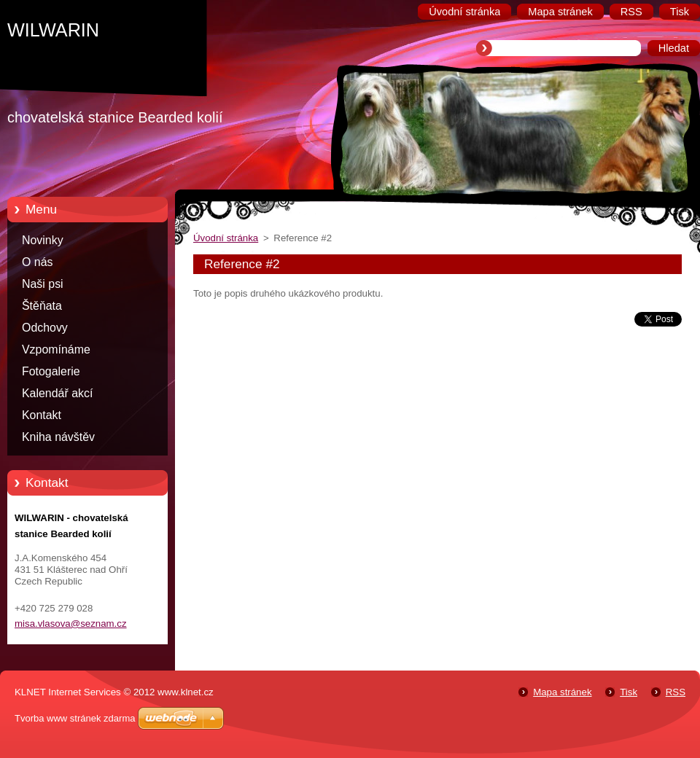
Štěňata (42, 306)
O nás (37, 262)
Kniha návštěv (58, 437)
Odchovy (45, 328)
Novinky (43, 240)
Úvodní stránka (226, 238)
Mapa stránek (562, 692)
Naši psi (43, 284)
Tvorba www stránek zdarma (75, 718)
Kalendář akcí (57, 393)
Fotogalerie (51, 371)
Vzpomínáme (56, 349)
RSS (676, 692)
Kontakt (42, 415)
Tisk (629, 692)
